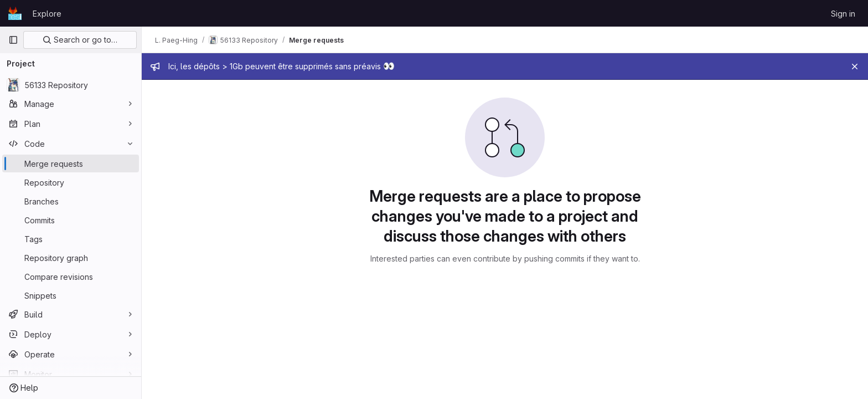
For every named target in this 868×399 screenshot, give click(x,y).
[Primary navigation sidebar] (13, 40)
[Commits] (71, 220)
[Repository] (71, 182)
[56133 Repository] (71, 85)
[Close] (855, 66)
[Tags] (71, 239)
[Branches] (71, 201)
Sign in (843, 14)
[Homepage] (15, 13)
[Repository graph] (71, 258)
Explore (47, 14)
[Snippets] (71, 295)
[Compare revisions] (71, 277)
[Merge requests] (71, 163)
